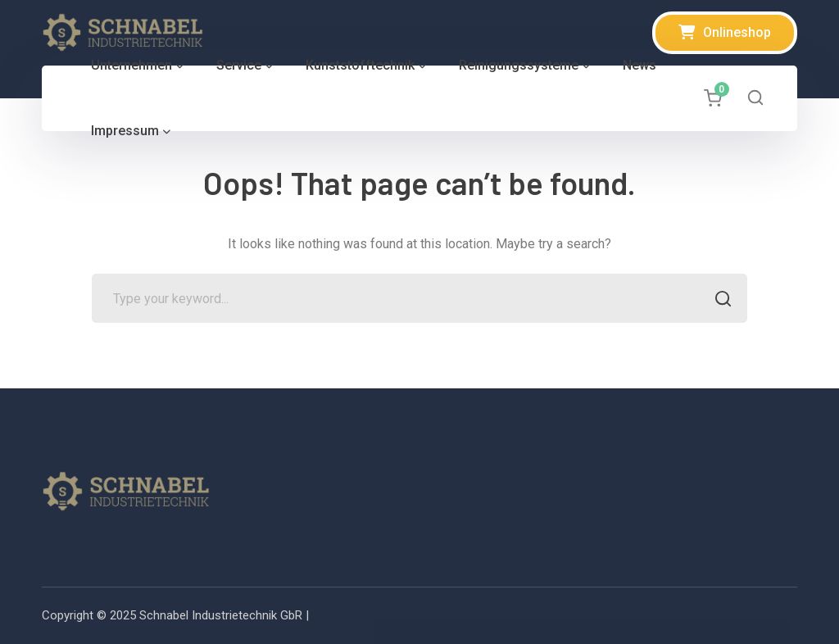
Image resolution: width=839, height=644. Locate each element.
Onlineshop (737, 32)
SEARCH (718, 300)
